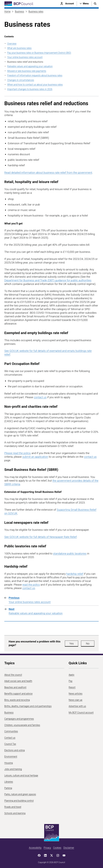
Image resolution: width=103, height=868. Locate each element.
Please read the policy (17, 453)
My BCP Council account (81, 713)
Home (7, 12)
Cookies (57, 848)
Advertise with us (77, 706)
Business (20, 12)
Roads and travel (13, 807)
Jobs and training (13, 769)
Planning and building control (19, 801)
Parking (8, 788)
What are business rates (19, 48)
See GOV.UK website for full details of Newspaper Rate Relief (41, 537)
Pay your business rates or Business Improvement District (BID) (39, 53)
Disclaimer (69, 848)
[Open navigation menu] (84, 4)
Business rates (36, 12)
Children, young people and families (22, 725)
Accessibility (35, 848)
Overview (12, 44)
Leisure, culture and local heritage (21, 775)
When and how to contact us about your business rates (35, 85)
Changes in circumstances (21, 80)
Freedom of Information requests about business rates (35, 75)
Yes (72, 644)
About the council (13, 675)
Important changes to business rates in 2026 (30, 89)
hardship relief (75, 574)
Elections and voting (15, 750)
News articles (75, 694)
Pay (70, 681)
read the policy (31, 585)
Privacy (47, 848)
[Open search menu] (95, 4)
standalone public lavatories (70, 554)
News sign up (75, 700)
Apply (71, 675)
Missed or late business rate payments (27, 71)
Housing (9, 763)
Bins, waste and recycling (17, 700)
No (88, 644)
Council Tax (10, 744)
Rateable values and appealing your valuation (30, 66)
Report (72, 687)
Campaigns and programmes (19, 719)
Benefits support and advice (18, 694)
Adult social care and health (18, 681)
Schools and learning (15, 813)
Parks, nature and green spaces (20, 794)
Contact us (10, 738)
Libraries (9, 782)
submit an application (35, 457)
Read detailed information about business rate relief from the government (48, 173)
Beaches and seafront (15, 687)
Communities (11, 731)
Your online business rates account (25, 57)
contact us (40, 397)
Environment (11, 757)
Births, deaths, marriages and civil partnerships (28, 706)
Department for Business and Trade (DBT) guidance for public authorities (48, 280)
